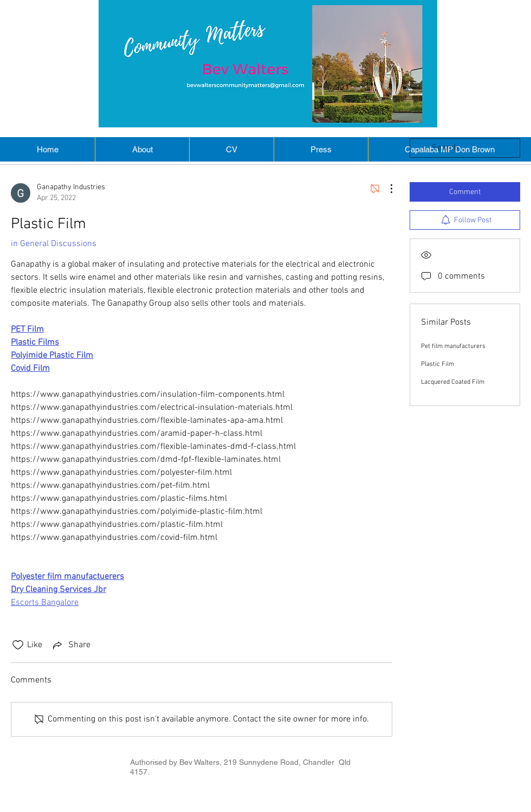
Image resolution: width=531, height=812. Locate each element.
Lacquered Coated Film (453, 382)
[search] (465, 148)
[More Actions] (386, 189)
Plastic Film (438, 364)
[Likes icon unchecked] (18, 645)
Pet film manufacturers (453, 346)
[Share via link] (71, 645)
